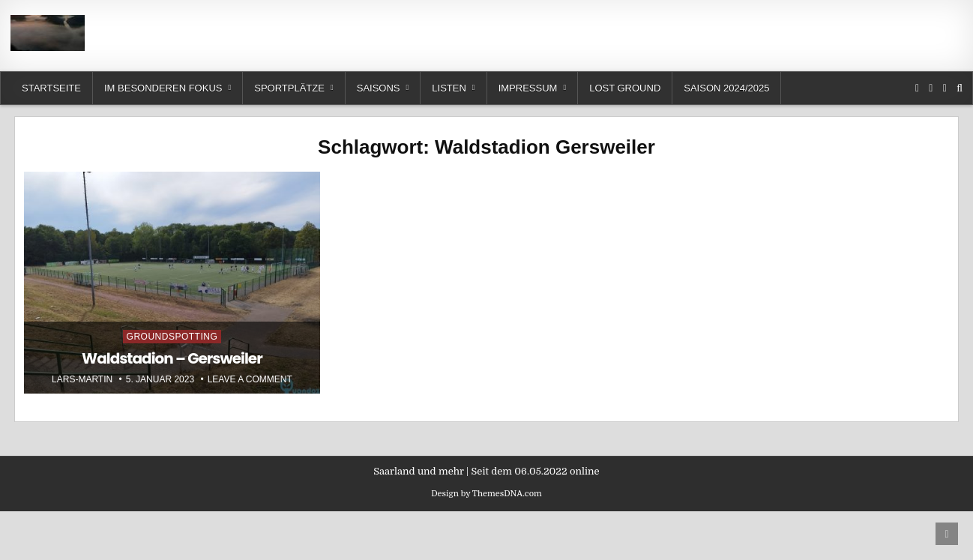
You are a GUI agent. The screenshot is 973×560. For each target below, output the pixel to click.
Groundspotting (172, 337)
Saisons (379, 88)
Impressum (528, 88)
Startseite (51, 88)
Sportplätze (289, 88)
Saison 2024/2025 (726, 88)
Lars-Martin (82, 379)
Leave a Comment (250, 379)
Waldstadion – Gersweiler (172, 358)
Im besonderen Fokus (163, 88)
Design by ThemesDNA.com (486, 494)
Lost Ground (625, 88)
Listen (449, 88)
